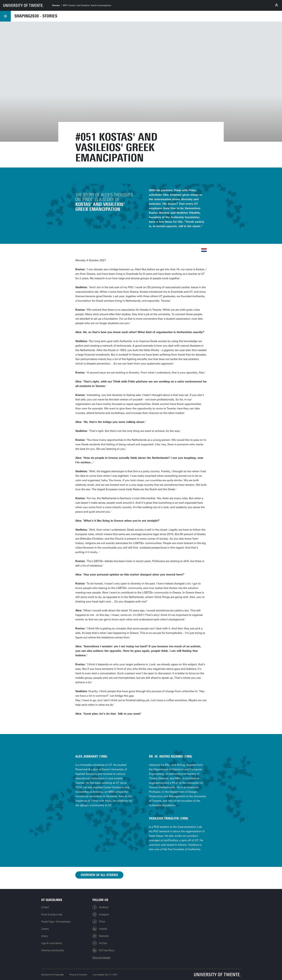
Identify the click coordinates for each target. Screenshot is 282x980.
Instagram (101, 914)
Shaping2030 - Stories (36, 16)
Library (45, 936)
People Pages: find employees (56, 922)
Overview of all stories (99, 875)
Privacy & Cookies (78, 975)
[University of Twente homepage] (23, 5)
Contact (45, 907)
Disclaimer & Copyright (53, 975)
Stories (56, 5)
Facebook (100, 907)
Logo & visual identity (52, 943)
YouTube (100, 943)
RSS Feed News (104, 950)
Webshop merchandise (53, 950)
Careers (45, 929)
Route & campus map (52, 914)
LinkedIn (100, 929)
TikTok (99, 922)
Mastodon (101, 936)
